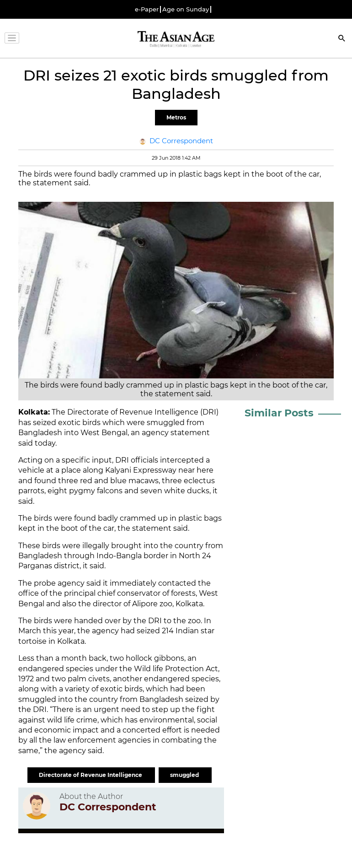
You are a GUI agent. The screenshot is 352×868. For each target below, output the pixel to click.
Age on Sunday (186, 9)
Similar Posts (279, 413)
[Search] (342, 39)
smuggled (185, 775)
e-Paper (147, 9)
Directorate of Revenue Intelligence (91, 775)
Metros (176, 117)
